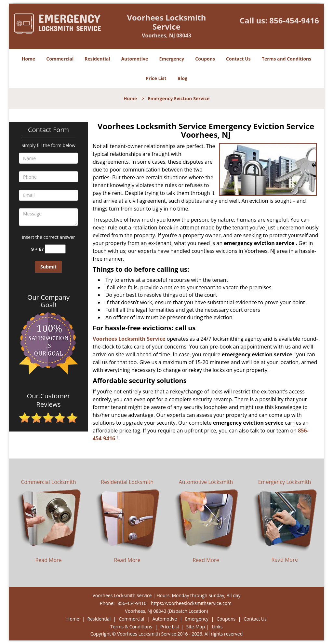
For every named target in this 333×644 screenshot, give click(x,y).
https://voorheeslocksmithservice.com (191, 603)
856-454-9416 (294, 20)
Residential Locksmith (127, 482)
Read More (48, 560)
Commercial (60, 59)
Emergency (172, 59)
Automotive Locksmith (206, 482)
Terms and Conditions (286, 59)
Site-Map (195, 627)
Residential (97, 59)
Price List (156, 78)
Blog (182, 78)
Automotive (135, 59)
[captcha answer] (55, 249)
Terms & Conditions (131, 627)
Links (217, 627)
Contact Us (238, 59)
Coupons (205, 59)
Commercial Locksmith (48, 482)
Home (28, 59)
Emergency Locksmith (285, 482)
